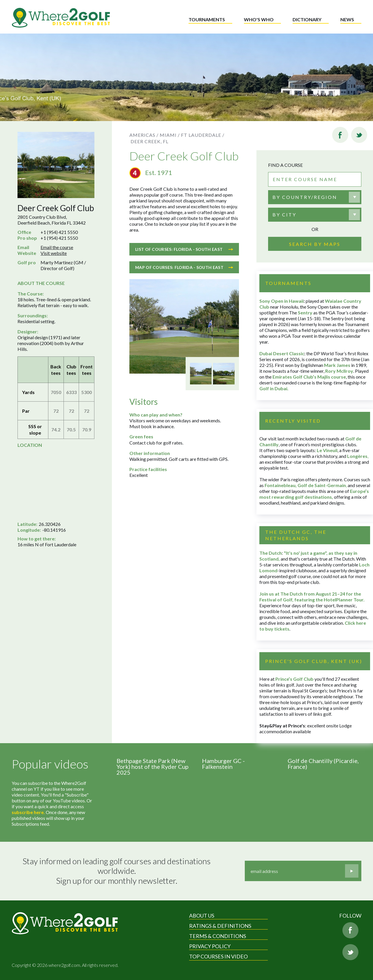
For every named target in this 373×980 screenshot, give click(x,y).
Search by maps (315, 244)
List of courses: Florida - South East (184, 249)
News (347, 19)
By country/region (305, 197)
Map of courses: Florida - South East (184, 267)
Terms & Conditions (218, 936)
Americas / (144, 135)
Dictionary (307, 19)
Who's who (259, 19)
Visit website (54, 253)
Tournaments (207, 19)
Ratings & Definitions (220, 926)
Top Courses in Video (218, 956)
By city (284, 215)
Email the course (57, 247)
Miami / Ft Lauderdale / (192, 135)
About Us (202, 916)
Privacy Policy (210, 946)
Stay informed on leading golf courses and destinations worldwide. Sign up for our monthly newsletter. (117, 871)
